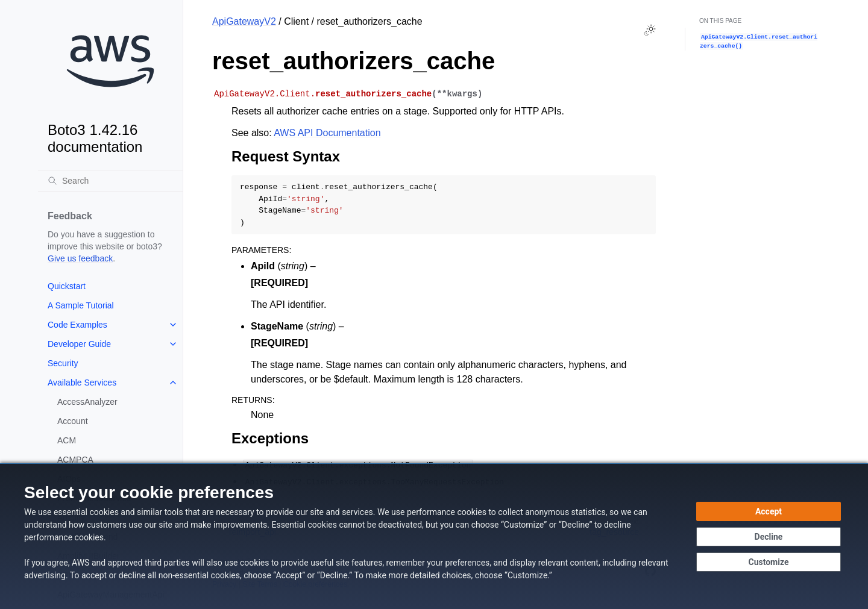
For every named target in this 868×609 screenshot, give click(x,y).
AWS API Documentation (327, 133)
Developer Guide (79, 344)
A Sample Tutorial (81, 305)
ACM (67, 440)
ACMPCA (75, 460)
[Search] (110, 181)
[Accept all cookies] (769, 511)
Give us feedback (80, 258)
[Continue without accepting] (769, 537)
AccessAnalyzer (87, 402)
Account (73, 421)
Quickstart (67, 286)
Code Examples (77, 325)
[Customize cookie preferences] (769, 562)
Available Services (82, 383)
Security (63, 363)
